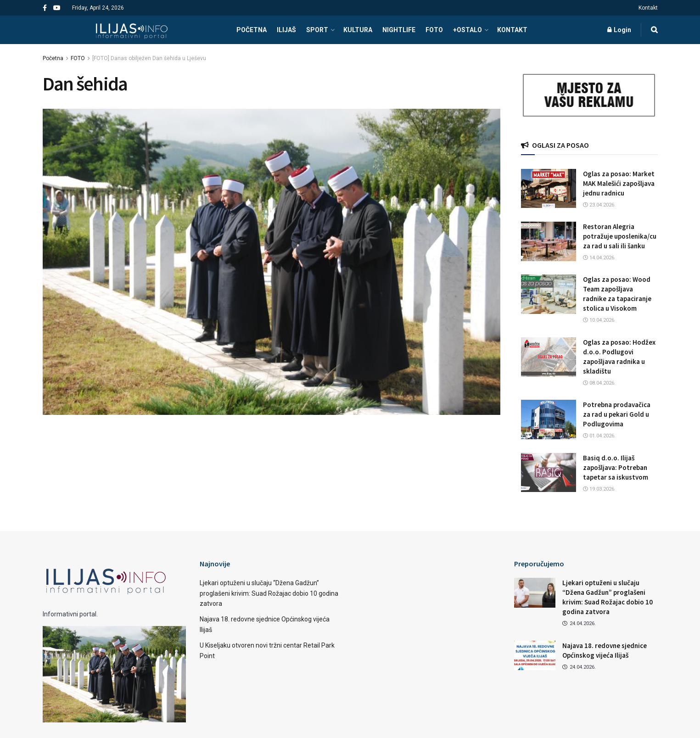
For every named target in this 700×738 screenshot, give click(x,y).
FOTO (434, 30)
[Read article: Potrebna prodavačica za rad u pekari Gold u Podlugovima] (549, 419)
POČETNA (252, 30)
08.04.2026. (599, 383)
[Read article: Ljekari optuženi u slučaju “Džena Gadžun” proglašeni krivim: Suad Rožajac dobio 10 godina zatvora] (535, 593)
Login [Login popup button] (619, 30)
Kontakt (648, 8)
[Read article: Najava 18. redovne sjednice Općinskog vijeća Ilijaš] (535, 655)
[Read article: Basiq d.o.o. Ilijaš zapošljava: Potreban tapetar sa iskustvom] (549, 473)
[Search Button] (654, 30)
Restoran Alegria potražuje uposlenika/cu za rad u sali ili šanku (620, 236)
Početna (53, 58)
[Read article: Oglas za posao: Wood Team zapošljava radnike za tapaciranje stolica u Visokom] (549, 294)
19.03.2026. (599, 489)
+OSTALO (468, 30)
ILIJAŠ (286, 30)
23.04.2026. (599, 205)
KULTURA (358, 30)
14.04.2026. (599, 258)
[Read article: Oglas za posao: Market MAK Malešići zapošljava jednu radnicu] (549, 189)
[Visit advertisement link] (589, 95)
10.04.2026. (599, 320)
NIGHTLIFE (399, 30)
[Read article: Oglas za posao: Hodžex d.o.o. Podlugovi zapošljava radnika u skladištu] (549, 357)
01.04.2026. (599, 436)
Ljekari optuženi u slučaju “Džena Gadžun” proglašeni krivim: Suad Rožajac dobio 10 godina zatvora (269, 593)
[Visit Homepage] (132, 30)
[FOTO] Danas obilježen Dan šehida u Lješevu (149, 58)
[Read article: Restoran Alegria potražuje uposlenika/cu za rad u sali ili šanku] (549, 241)
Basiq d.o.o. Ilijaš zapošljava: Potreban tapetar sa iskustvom (616, 467)
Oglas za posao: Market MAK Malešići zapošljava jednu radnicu (619, 183)
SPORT (317, 30)
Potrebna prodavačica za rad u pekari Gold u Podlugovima (617, 414)
